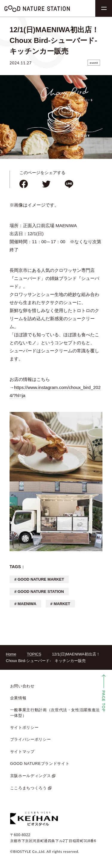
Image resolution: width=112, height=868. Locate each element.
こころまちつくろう (29, 788)
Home (11, 654)
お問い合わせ (22, 686)
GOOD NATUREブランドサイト (40, 764)
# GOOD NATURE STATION (39, 592)
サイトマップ (22, 752)
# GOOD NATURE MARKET (39, 579)
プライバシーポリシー (31, 739)
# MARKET (60, 604)
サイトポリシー (24, 727)
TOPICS (34, 654)
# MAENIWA (25, 604)
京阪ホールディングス (31, 776)
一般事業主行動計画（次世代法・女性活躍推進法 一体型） (55, 713)
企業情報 (18, 698)
